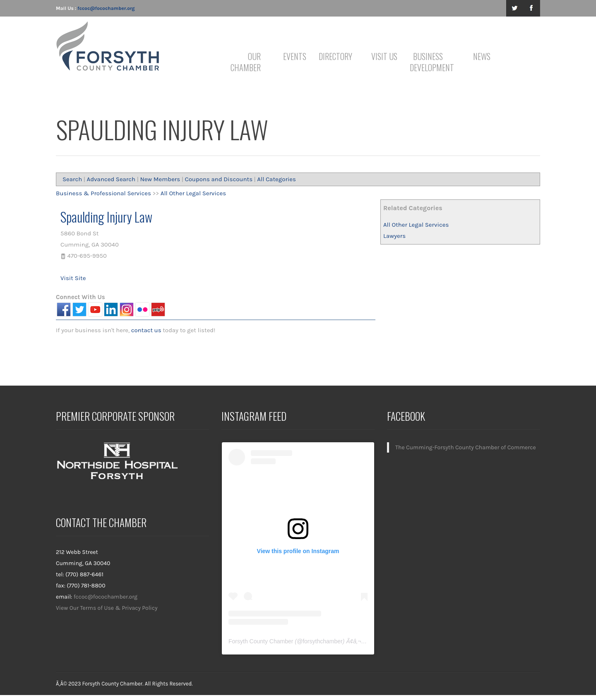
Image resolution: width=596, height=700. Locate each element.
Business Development (429, 62)
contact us (146, 330)
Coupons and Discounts (219, 179)
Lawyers (394, 236)
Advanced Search (111, 179)
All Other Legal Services (416, 225)
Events (295, 56)
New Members (160, 179)
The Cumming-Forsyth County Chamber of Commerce (466, 447)
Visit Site (73, 278)
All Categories (276, 179)
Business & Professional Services (103, 193)
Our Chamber (246, 62)
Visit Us (384, 56)
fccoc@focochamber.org (106, 8)
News (482, 56)
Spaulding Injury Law (106, 217)
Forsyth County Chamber (261, 641)
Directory (335, 56)
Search (72, 179)
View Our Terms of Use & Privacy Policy (107, 608)
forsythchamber (322, 641)
